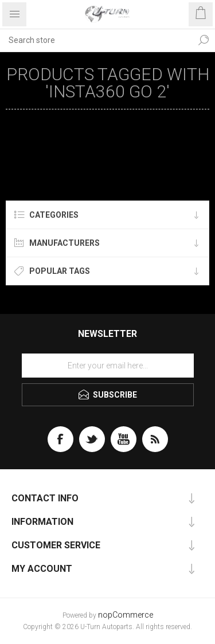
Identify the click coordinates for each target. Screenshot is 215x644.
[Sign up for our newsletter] (108, 366)
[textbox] (96, 40)
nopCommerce (126, 615)
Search (204, 40)
